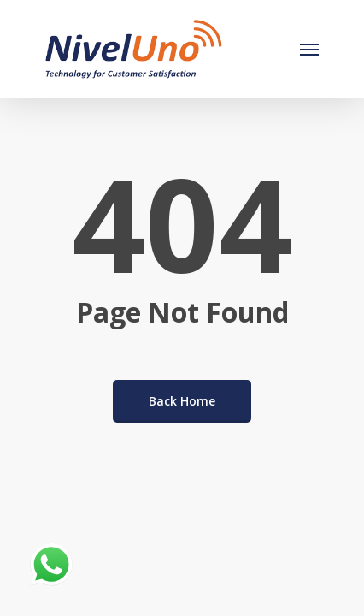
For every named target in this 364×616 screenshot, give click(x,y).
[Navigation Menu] (309, 49)
